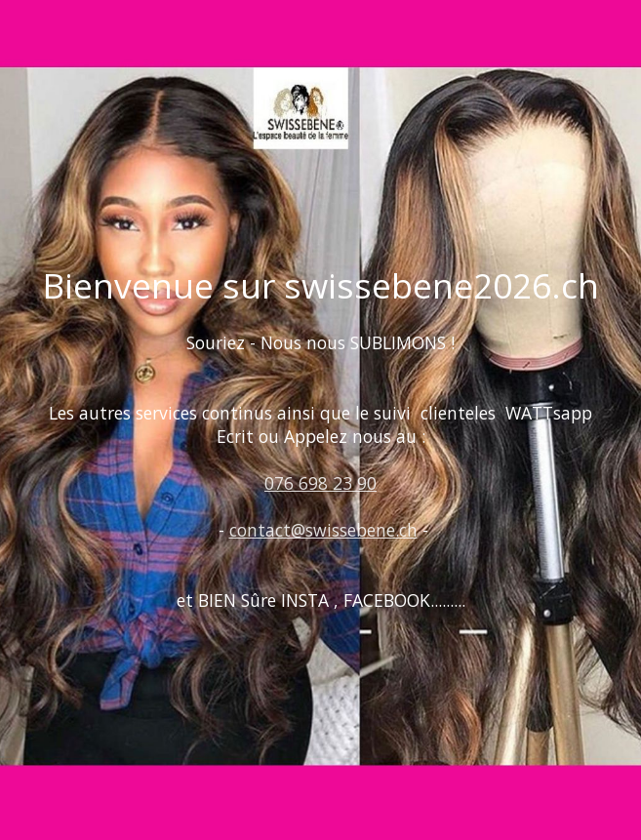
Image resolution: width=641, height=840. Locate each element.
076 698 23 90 (320, 483)
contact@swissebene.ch (323, 530)
